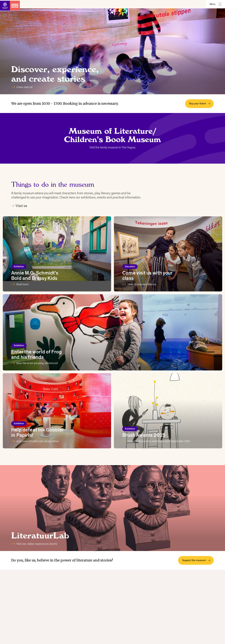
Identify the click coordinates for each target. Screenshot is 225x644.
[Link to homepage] (11, 4)
